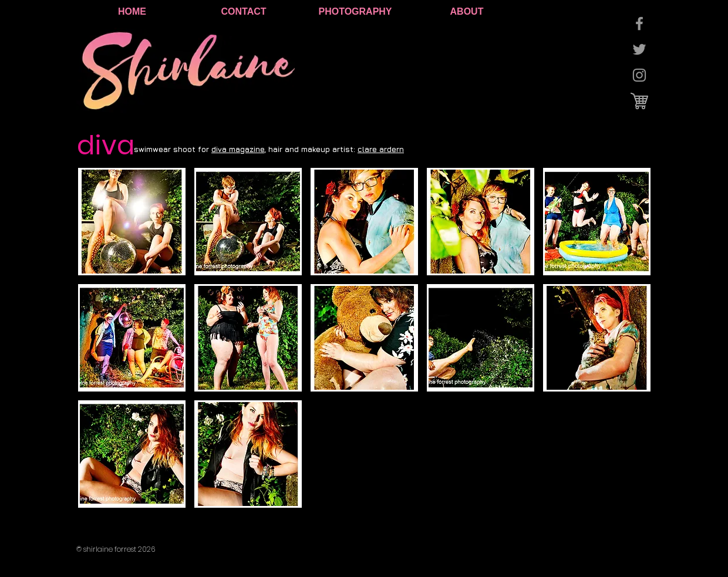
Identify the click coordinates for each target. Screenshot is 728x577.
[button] (132, 222)
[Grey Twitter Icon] (639, 49)
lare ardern (383, 149)
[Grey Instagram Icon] (639, 75)
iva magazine (240, 149)
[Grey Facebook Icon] (639, 23)
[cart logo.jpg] (639, 101)
